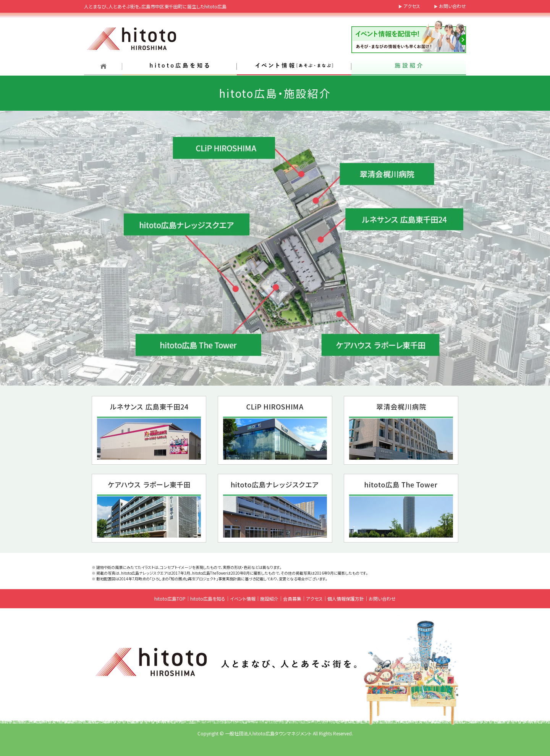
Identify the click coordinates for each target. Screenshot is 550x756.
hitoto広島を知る (208, 598)
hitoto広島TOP (170, 598)
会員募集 (292, 598)
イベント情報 (243, 598)
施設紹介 (269, 598)
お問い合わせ (452, 6)
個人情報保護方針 (346, 598)
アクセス (412, 6)
